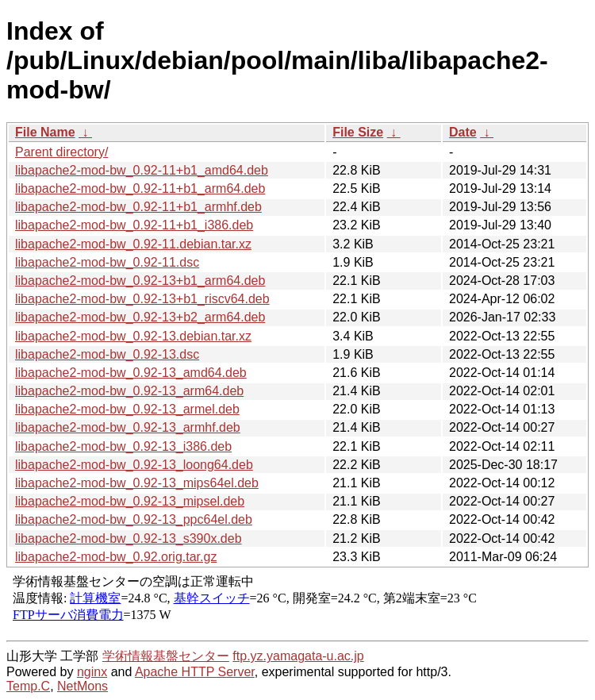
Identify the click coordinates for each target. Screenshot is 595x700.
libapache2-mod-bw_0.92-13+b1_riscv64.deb (142, 299)
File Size (358, 132)
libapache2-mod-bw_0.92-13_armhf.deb (128, 427)
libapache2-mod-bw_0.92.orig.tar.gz (116, 557)
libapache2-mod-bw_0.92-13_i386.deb (123, 446)
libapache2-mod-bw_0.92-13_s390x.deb (129, 538)
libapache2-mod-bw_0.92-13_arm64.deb (129, 391)
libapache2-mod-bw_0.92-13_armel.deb (127, 409)
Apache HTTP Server (195, 672)
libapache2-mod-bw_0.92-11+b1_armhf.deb (138, 207)
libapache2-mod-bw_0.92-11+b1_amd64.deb (142, 170)
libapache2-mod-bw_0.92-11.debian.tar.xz (133, 244)
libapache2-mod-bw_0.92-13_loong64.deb (134, 465)
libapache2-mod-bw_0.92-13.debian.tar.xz (133, 336)
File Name (45, 132)
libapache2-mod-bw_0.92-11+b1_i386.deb (134, 225)
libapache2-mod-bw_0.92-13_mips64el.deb (137, 483)
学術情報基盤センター (166, 656)
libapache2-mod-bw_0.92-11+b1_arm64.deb (140, 188)
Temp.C (28, 686)
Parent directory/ (61, 152)
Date (463, 132)
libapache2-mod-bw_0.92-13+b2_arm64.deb (140, 317)
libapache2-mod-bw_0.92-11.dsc (107, 262)
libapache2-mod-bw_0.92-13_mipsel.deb (130, 501)
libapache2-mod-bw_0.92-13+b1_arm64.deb (140, 281)
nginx (92, 672)
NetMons (83, 686)
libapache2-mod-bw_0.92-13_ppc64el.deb (134, 519)
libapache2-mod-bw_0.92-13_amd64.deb (131, 373)
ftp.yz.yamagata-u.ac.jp (298, 656)
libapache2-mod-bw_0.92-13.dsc (107, 354)
